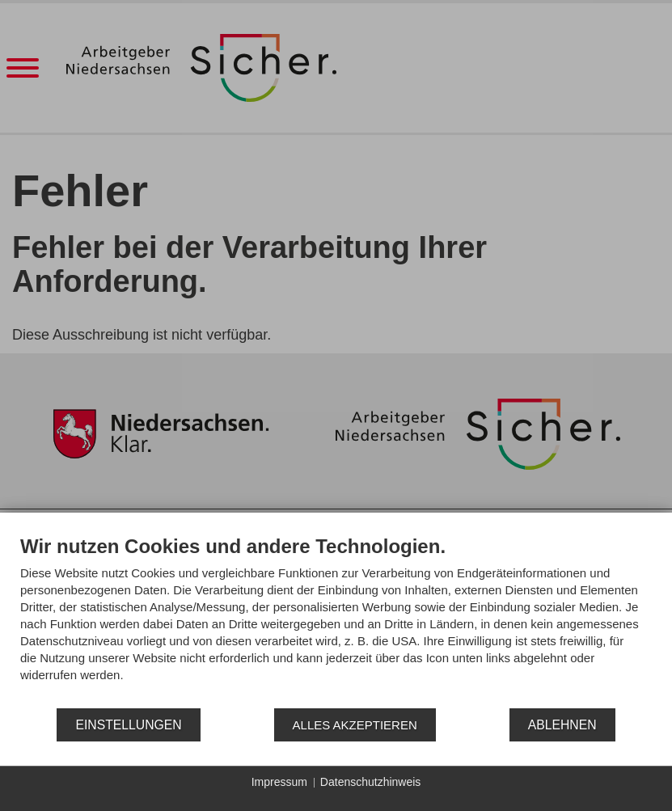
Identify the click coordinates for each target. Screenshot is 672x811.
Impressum (279, 782)
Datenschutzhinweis (371, 782)
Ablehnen (562, 725)
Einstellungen (128, 725)
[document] (336, 621)
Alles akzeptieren (355, 725)
